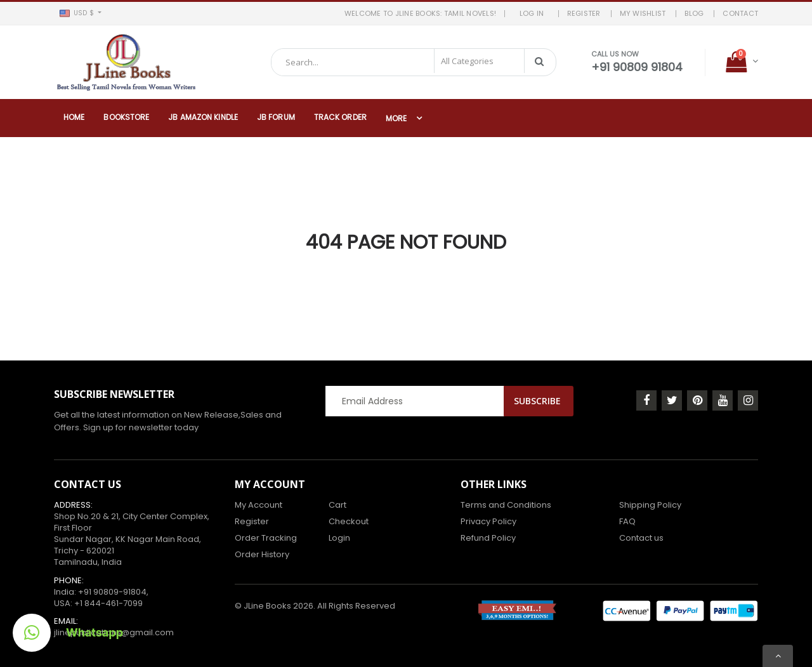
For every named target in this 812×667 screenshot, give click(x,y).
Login (339, 538)
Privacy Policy (488, 521)
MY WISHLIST (643, 13)
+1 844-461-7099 (108, 603)
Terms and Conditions (506, 505)
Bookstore (126, 117)
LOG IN (536, 13)
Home (74, 117)
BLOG (694, 13)
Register (252, 521)
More (396, 118)
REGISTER (584, 13)
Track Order (340, 117)
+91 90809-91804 (112, 592)
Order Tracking (266, 538)
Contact (740, 13)
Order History (262, 554)
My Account (259, 505)
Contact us (641, 538)
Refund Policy (488, 538)
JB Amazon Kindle (203, 117)
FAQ (627, 521)
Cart (337, 505)
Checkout (349, 521)
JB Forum (276, 117)
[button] (80, 13)
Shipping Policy (650, 505)
